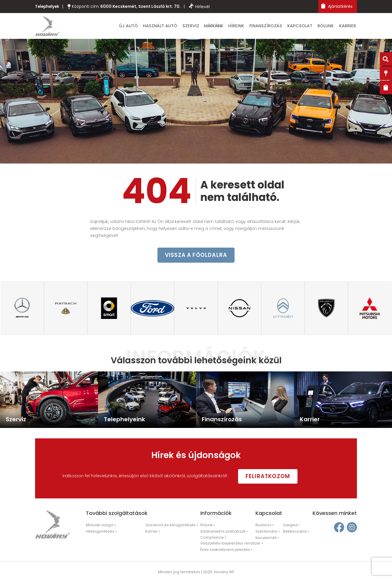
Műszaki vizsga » (100, 526)
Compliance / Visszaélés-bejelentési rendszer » (229, 541)
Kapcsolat (307, 27)
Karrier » (152, 532)
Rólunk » (207, 526)
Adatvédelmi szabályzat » (223, 532)
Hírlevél (201, 6)
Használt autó (180, 27)
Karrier (350, 27)
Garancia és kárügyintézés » (169, 526)
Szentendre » (266, 532)
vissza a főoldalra (196, 257)
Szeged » (291, 526)
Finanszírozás (276, 27)
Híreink (250, 27)
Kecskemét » (266, 538)
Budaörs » (264, 526)
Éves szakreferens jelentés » (224, 550)
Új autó (151, 27)
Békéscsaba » (295, 532)
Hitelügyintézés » (100, 532)
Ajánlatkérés (337, 6)
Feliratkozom (274, 477)
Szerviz (208, 27)
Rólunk (330, 27)
